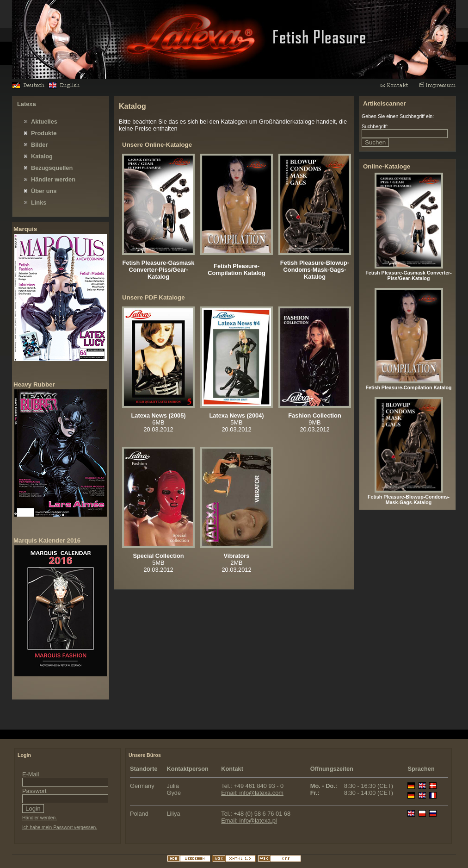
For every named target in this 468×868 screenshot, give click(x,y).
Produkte (44, 133)
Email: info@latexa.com (252, 793)
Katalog (42, 156)
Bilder (39, 145)
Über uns (44, 191)
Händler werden (53, 179)
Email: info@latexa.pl (249, 821)
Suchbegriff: (375, 126)
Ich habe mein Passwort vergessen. (60, 827)
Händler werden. (40, 818)
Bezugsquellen (52, 168)
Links (39, 203)
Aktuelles (44, 122)
